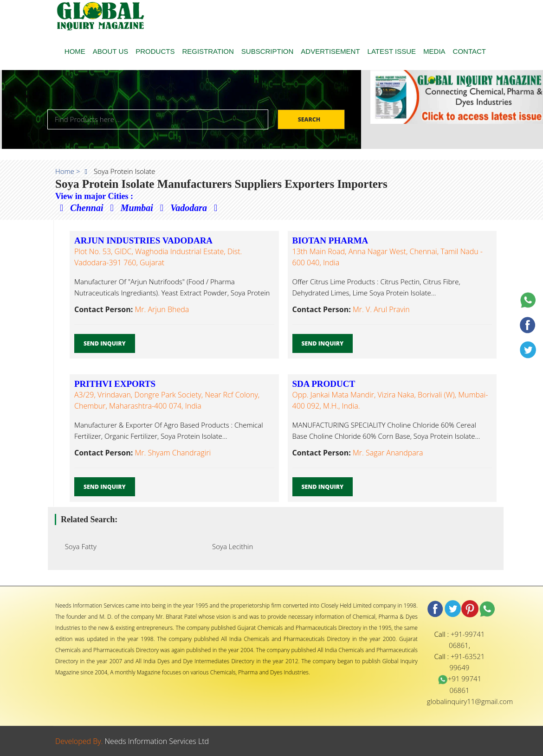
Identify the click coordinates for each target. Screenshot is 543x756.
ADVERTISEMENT (330, 51)
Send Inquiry (105, 343)
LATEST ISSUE (392, 51)
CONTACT (469, 51)
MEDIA (434, 51)
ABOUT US (110, 51)
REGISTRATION (208, 51)
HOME (75, 51)
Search (310, 119)
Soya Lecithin (230, 546)
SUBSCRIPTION (268, 51)
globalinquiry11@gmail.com (470, 701)
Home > (68, 171)
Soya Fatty (78, 546)
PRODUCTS (155, 51)
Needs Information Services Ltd (157, 741)
